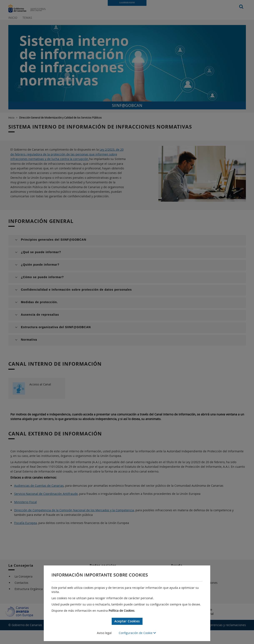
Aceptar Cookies (127, 621)
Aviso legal (104, 633)
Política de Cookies (121, 611)
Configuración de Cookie (137, 633)
